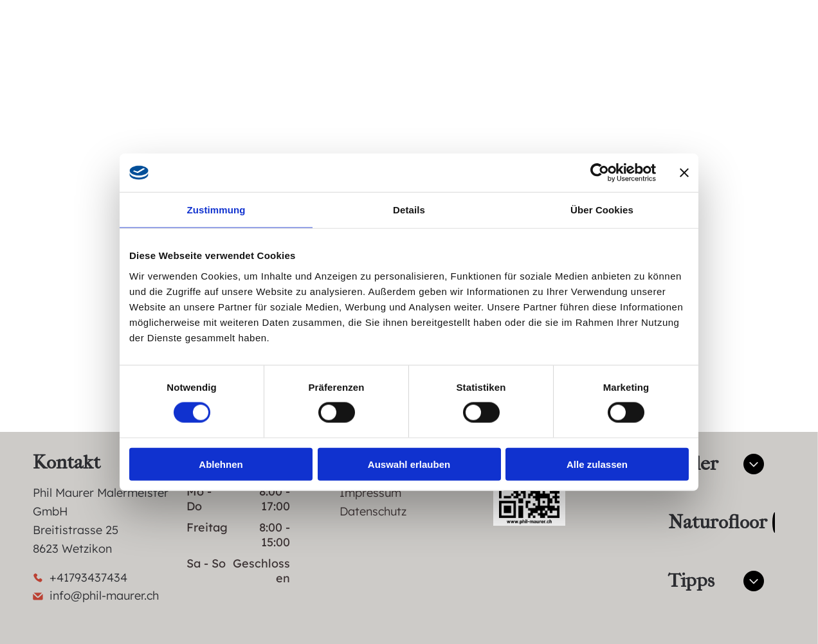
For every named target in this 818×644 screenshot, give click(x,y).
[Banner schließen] (684, 173)
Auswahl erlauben (409, 464)
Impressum (370, 493)
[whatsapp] (665, 47)
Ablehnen (221, 464)
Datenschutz (373, 511)
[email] (631, 47)
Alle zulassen (597, 464)
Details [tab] (409, 210)
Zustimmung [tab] (216, 210)
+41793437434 (88, 577)
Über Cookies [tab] (602, 210)
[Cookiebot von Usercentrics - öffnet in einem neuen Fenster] (600, 173)
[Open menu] (762, 46)
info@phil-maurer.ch (104, 595)
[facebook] (699, 47)
